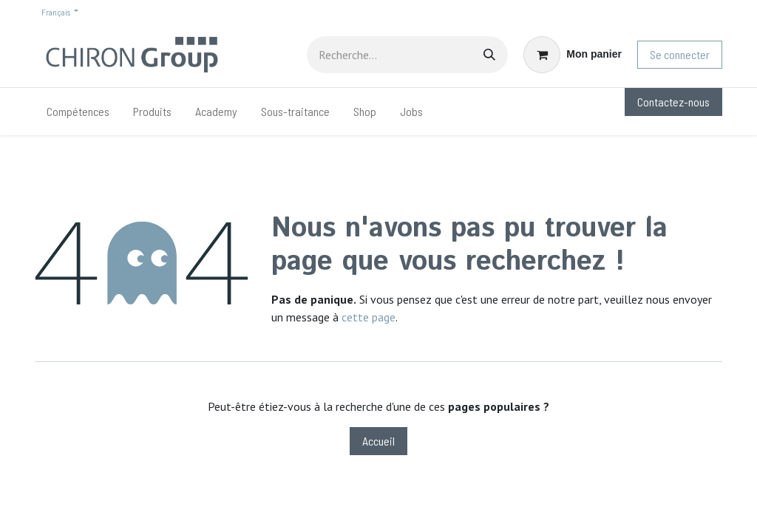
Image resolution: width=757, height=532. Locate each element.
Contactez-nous (673, 102)
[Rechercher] (489, 55)
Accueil (378, 441)
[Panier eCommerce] (573, 55)
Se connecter (680, 54)
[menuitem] (78, 112)
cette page (369, 317)
